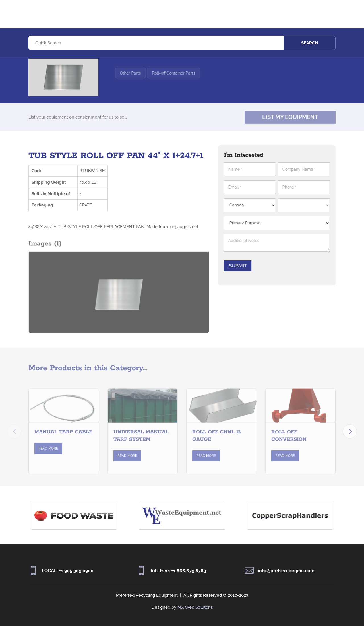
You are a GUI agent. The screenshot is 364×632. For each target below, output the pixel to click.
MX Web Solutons (195, 614)
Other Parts (145, 86)
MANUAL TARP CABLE (63, 443)
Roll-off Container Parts (188, 86)
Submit (241, 272)
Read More (48, 460)
